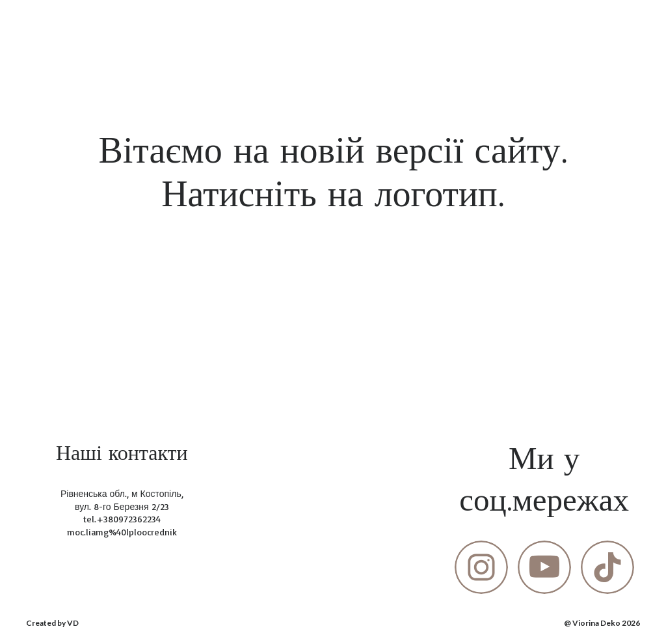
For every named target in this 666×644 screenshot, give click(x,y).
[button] (481, 567)
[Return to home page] (49, 25)
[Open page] (333, 288)
